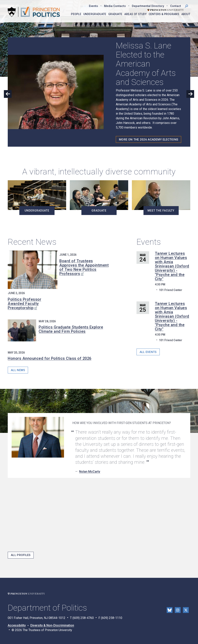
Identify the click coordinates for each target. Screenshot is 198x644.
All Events (148, 352)
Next (190, 94)
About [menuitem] (186, 14)
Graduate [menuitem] (115, 14)
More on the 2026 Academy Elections (148, 140)
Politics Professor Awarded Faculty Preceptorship (24, 304)
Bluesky (170, 610)
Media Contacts (115, 6)
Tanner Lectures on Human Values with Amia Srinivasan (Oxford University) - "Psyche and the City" (172, 266)
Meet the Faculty (161, 211)
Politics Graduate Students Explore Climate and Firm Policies (71, 329)
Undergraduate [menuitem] (95, 14)
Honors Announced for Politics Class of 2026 (50, 358)
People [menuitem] (76, 14)
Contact (176, 6)
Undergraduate (37, 211)
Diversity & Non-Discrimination (52, 625)
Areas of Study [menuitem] (135, 14)
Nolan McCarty (90, 472)
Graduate (99, 211)
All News (18, 370)
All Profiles (21, 555)
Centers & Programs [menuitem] (164, 14)
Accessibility (17, 625)
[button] (186, 6)
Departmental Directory (148, 6)
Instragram (178, 610)
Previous (8, 94)
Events (93, 6)
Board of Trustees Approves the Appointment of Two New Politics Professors (84, 267)
